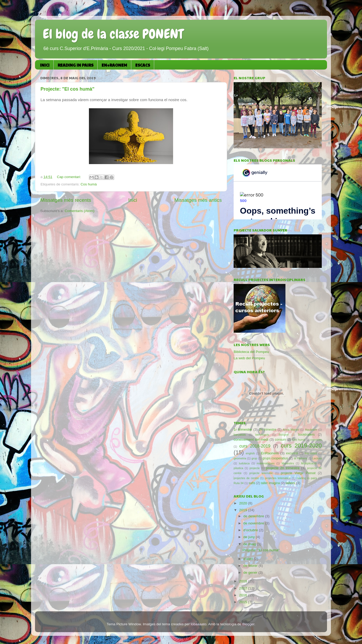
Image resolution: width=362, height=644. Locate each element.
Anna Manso (291, 430)
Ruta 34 (239, 483)
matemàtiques (266, 463)
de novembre (254, 523)
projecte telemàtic (261, 473)
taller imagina (270, 483)
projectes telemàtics (278, 478)
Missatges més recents (66, 200)
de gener (251, 572)
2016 (244, 595)
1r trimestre (243, 429)
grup (254, 458)
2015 (244, 602)
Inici (133, 200)
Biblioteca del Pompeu (251, 352)
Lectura (317, 458)
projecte (255, 468)
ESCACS (143, 65)
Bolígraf (284, 435)
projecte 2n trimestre (283, 468)
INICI (45, 65)
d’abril (249, 559)
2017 (244, 588)
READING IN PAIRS (76, 65)
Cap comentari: (69, 177)
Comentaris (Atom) (80, 211)
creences (316, 440)
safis (252, 483)
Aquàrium (311, 430)
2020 (244, 503)
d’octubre (251, 530)
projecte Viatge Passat (298, 473)
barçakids (240, 435)
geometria (240, 458)
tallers (290, 483)
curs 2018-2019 (255, 446)
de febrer (251, 566)
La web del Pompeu (249, 358)
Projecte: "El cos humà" (67, 89)
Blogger (248, 624)
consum (281, 440)
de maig (250, 544)
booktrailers (306, 435)
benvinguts (262, 435)
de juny (250, 537)
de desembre (254, 516)
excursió (292, 453)
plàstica (238, 468)
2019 (244, 510)
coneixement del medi (251, 439)
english (250, 453)
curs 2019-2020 (301, 446)
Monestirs (288, 463)
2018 (244, 581)
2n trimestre (268, 430)
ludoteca (244, 463)
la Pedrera (300, 458)
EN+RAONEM (114, 65)
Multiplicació (309, 463)
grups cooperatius (275, 458)
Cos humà (89, 184)
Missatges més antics (198, 200)
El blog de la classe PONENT (113, 34)
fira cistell (311, 453)
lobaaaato (198, 624)
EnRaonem (270, 453)
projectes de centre (246, 478)
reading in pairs (307, 478)
